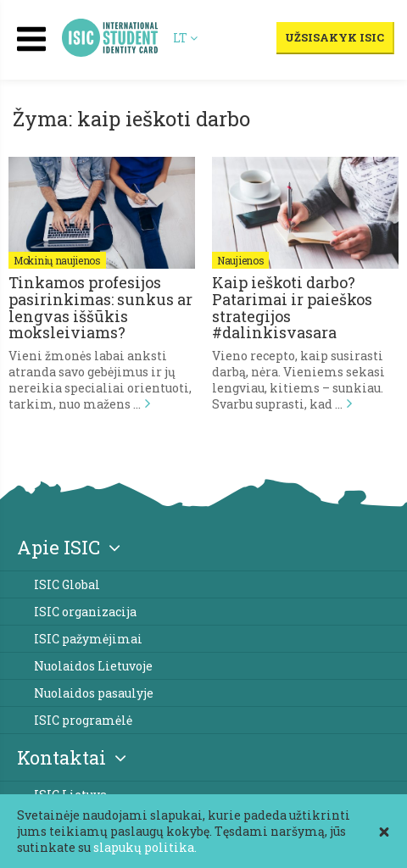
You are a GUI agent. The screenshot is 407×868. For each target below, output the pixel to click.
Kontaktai (72, 757)
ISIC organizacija (85, 612)
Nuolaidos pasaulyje (94, 693)
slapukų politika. (145, 847)
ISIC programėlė (83, 720)
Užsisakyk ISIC (335, 38)
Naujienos (240, 260)
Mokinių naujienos (57, 260)
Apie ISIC (69, 547)
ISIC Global (67, 584)
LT (186, 38)
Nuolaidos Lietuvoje (93, 666)
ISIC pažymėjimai (88, 639)
